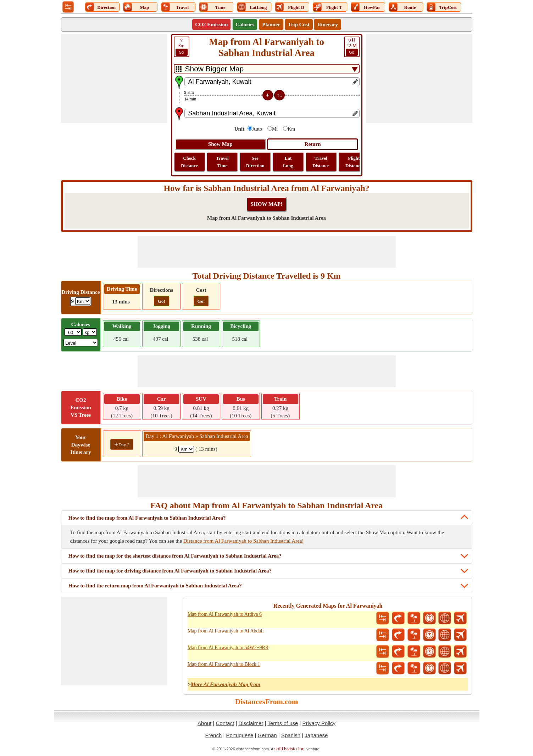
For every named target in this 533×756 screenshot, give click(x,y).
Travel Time (222, 162)
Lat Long (288, 162)
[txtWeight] (73, 332)
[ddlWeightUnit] (90, 332)
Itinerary (327, 24)
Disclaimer (251, 723)
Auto (257, 129)
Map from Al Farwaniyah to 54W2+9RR (228, 648)
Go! (162, 301)
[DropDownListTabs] (267, 69)
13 (352, 46)
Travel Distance (321, 162)
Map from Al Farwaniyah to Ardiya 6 (225, 614)
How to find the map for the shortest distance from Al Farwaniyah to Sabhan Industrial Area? (175, 556)
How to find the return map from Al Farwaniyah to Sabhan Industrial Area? (155, 586)
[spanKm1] (186, 449)
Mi (275, 129)
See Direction (255, 162)
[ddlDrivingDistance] (83, 301)
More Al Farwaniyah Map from (225, 684)
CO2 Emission (211, 24)
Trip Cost (299, 24)
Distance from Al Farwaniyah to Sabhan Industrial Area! (244, 541)
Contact (225, 723)
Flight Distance (354, 162)
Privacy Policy (319, 723)
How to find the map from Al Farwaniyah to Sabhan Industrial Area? (147, 518)
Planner (271, 24)
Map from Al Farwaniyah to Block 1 (224, 664)
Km (182, 46)
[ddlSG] (81, 343)
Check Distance (189, 162)
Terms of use (283, 723)
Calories (245, 24)
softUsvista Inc (290, 749)
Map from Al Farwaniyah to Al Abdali (226, 631)
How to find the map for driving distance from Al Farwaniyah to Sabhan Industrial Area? (170, 571)
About (204, 723)
